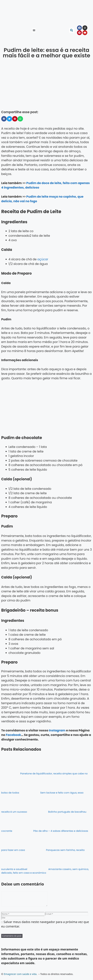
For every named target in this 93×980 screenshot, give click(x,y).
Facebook (13, 735)
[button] (34, 30)
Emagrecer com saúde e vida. (21, 977)
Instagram (57, 730)
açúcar (43, 259)
